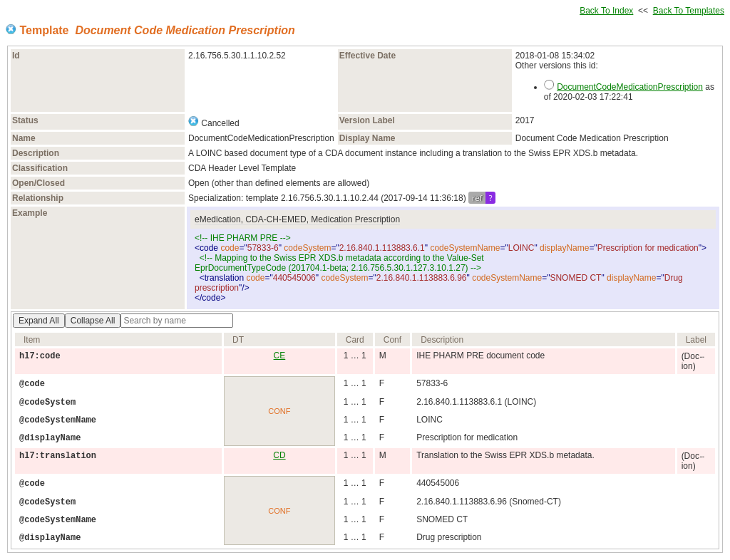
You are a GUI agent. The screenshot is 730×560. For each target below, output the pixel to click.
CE (280, 356)
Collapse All (93, 321)
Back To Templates (689, 11)
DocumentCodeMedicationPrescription (630, 87)
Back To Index (606, 11)
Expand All (39, 321)
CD (279, 455)
